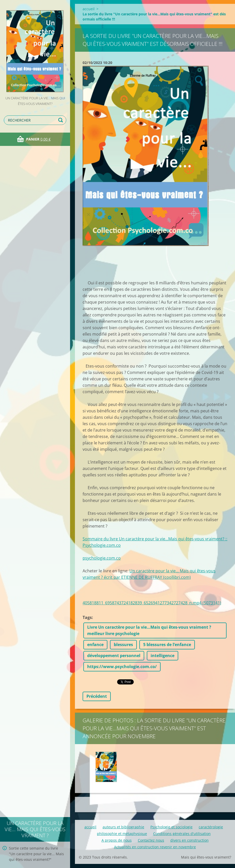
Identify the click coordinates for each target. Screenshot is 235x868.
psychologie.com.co (102, 558)
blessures (123, 645)
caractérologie (211, 827)
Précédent (97, 696)
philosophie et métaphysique (122, 834)
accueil (89, 9)
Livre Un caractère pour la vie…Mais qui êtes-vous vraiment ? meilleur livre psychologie (149, 630)
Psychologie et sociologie (171, 827)
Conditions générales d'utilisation (182, 834)
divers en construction (189, 840)
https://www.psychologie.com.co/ (122, 667)
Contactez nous (151, 840)
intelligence (163, 656)
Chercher (61, 120)
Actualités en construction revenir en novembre (155, 847)
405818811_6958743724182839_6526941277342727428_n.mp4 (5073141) (152, 603)
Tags (87, 617)
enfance (95, 645)
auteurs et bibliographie (123, 827)
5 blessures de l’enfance (167, 645)
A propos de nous (117, 840)
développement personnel (114, 656)
